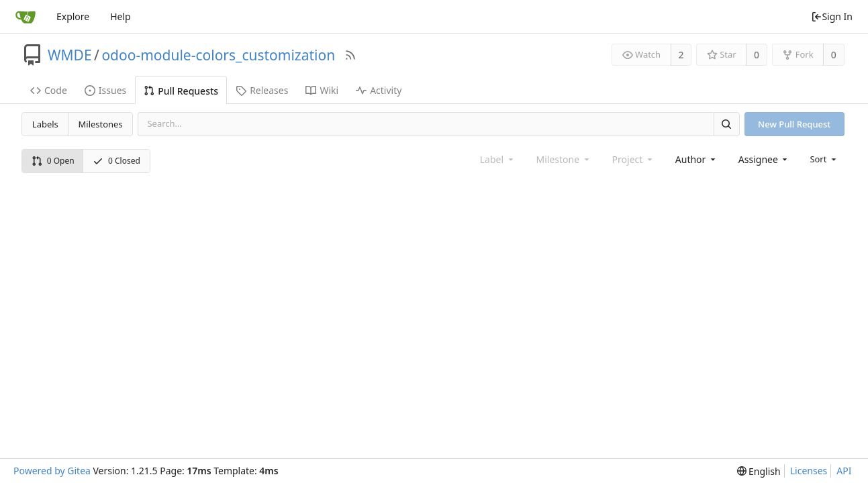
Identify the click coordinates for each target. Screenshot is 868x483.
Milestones (101, 124)
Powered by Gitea (52, 471)
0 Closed (116, 161)
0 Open (53, 161)
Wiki (322, 90)
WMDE (70, 55)
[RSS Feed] (350, 55)
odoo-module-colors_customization (218, 55)
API (844, 471)
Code (49, 90)
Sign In (832, 16)
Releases (262, 90)
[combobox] (696, 159)
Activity (379, 90)
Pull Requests (181, 91)
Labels (45, 124)
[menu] (824, 159)
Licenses (809, 471)
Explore (73, 16)
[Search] (726, 124)
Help (120, 16)
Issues (105, 90)
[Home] (26, 17)
